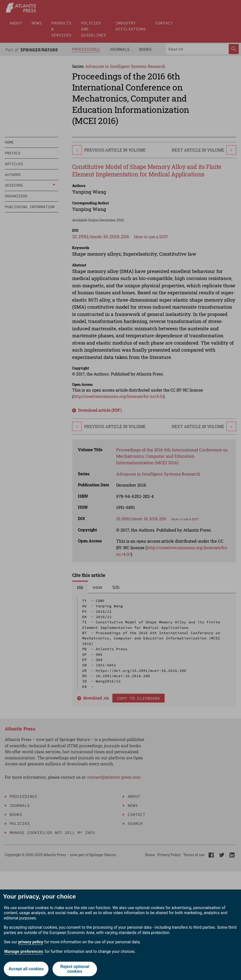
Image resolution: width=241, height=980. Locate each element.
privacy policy (31, 942)
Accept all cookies (26, 969)
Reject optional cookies (75, 969)
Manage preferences (24, 951)
